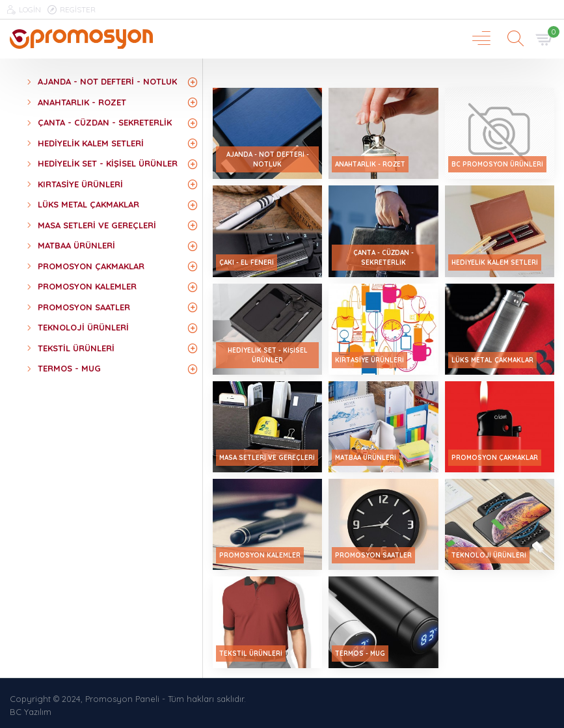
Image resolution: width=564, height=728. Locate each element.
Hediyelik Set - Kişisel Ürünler (268, 355)
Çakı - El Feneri (247, 263)
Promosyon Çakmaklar (495, 458)
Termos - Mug (360, 654)
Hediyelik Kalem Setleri (495, 263)
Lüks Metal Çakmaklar (492, 360)
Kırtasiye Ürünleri (369, 360)
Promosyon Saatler (373, 555)
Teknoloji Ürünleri (489, 555)
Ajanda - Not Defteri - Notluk (268, 159)
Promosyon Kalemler (260, 555)
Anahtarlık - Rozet (370, 164)
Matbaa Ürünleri (366, 458)
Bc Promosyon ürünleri (497, 164)
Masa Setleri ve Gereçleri (267, 458)
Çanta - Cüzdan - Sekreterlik (383, 258)
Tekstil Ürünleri (251, 654)
